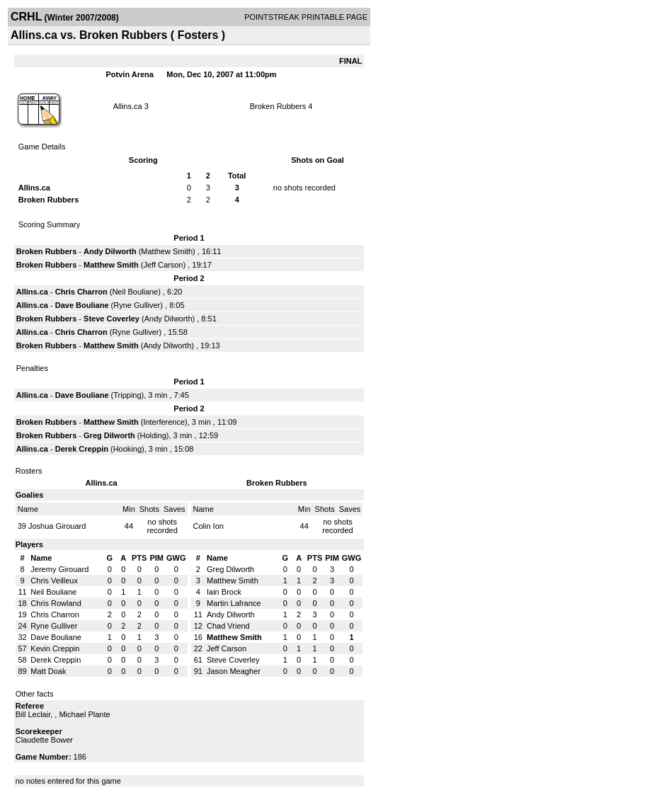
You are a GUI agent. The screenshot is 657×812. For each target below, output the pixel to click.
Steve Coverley (112, 319)
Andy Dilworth (110, 251)
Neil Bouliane (135, 292)
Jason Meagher (234, 671)
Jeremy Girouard (59, 569)
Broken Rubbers (278, 106)
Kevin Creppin (55, 648)
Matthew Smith (167, 251)
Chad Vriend (228, 626)
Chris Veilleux (54, 581)
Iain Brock (224, 592)
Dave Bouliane (82, 305)
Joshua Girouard (57, 526)
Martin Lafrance (234, 603)
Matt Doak (48, 671)
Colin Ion (208, 526)
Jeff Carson (163, 265)
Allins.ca (128, 106)
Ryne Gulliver (137, 305)
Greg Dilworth (109, 435)
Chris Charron (81, 292)
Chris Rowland (56, 603)
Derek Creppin (82, 449)
